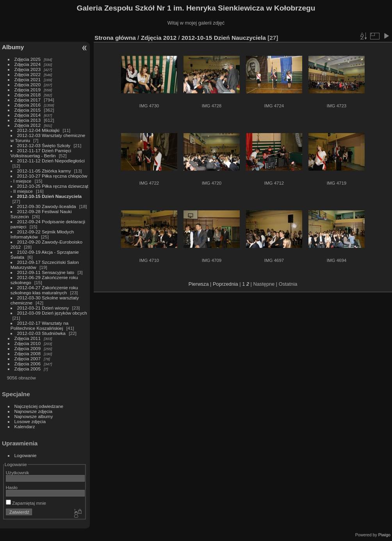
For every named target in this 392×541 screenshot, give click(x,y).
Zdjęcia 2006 (28, 364)
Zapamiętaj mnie (26, 503)
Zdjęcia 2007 (28, 359)
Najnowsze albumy (34, 416)
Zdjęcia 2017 (28, 100)
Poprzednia (225, 284)
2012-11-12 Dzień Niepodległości (51, 161)
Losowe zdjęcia (30, 421)
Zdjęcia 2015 (28, 110)
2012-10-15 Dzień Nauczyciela (49, 196)
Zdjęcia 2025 (28, 59)
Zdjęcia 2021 (28, 79)
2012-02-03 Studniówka (42, 333)
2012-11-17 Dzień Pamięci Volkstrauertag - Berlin (41, 153)
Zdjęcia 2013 (28, 120)
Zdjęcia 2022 (28, 74)
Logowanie (26, 455)
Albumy (13, 47)
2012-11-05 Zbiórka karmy (44, 171)
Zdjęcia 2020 (28, 85)
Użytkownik (18, 472)
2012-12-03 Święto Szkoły (44, 145)
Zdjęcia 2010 (28, 343)
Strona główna (115, 38)
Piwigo (384, 535)
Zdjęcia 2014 (28, 115)
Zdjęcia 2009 (28, 348)
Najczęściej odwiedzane (39, 406)
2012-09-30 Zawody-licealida (47, 206)
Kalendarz (25, 426)
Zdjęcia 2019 (28, 90)
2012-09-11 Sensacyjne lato (46, 272)
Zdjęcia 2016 (28, 105)
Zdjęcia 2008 (28, 353)
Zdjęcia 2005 (28, 369)
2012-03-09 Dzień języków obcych (52, 313)
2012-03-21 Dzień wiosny (43, 308)
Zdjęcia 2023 (28, 69)
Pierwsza (199, 284)
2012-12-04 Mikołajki (39, 130)
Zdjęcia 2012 (28, 125)
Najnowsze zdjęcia (33, 411)
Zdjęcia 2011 (28, 338)
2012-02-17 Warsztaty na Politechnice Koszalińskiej (39, 326)
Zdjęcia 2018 (28, 95)
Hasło (12, 487)
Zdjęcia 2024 (28, 64)
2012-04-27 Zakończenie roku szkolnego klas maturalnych (44, 290)
